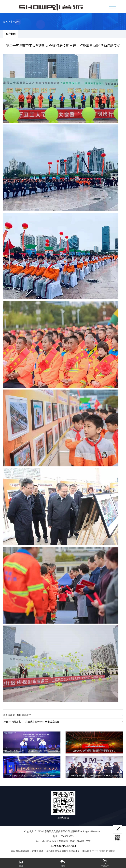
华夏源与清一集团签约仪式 (17, 715)
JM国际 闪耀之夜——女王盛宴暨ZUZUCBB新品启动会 (31, 722)
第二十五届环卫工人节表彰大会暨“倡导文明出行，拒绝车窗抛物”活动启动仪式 (63, 46)
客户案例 (15, 22)
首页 (5, 22)
